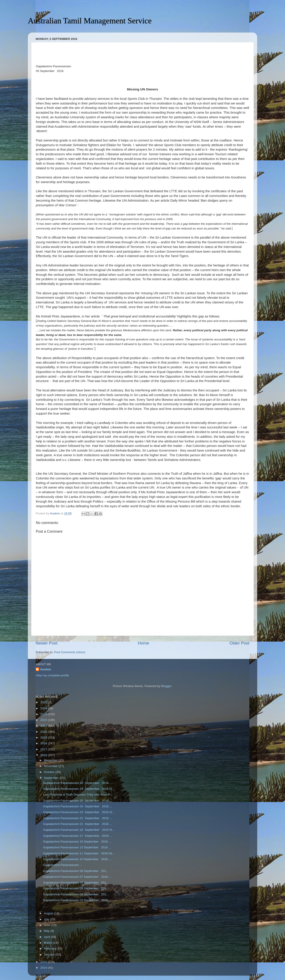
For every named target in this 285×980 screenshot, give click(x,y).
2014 (44, 968)
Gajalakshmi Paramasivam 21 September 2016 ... (78, 824)
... (44, 906)
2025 (44, 702)
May (47, 931)
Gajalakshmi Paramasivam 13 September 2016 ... (77, 847)
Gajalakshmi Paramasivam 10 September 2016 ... (77, 859)
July (47, 919)
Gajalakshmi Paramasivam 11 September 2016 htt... (79, 853)
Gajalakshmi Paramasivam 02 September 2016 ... (77, 900)
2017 (44, 749)
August (49, 913)
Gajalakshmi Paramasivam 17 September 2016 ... (78, 836)
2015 (44, 962)
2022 (44, 720)
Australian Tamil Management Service (90, 21)
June (48, 925)
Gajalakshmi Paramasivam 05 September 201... (76, 888)
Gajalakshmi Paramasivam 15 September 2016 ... (77, 842)
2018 (44, 743)
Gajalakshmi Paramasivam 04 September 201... (76, 894)
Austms (46, 669)
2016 (44, 755)
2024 (44, 708)
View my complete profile (52, 675)
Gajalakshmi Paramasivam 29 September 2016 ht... (79, 789)
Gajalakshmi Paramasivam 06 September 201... (76, 883)
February (50, 948)
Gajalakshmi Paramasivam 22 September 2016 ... (78, 818)
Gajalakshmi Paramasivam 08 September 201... (76, 871)
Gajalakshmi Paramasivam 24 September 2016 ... (78, 806)
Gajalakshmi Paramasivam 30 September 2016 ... (78, 783)
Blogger (166, 686)
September (52, 778)
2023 (44, 714)
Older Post (239, 643)
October (50, 772)
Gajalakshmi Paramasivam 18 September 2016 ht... (79, 830)
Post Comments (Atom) (70, 652)
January (50, 954)
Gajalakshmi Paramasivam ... (63, 865)
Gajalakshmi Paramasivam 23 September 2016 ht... (79, 812)
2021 (44, 726)
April (47, 937)
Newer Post (47, 643)
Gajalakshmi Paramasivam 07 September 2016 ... (77, 877)
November (51, 766)
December (51, 760)
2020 (44, 732)
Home (143, 643)
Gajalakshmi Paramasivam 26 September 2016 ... (78, 801)
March (48, 943)
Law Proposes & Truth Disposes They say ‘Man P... (78, 795)
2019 (44, 738)
